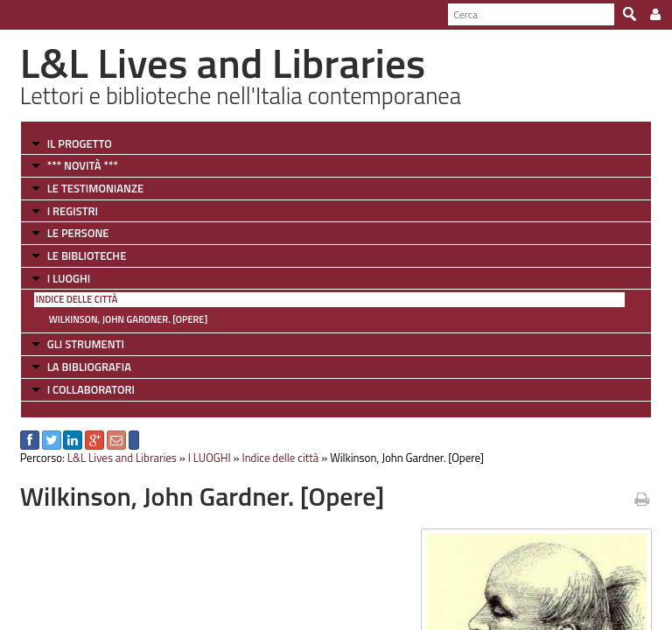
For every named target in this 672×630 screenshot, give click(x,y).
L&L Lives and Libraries (122, 458)
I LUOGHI (69, 278)
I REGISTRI (73, 211)
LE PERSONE (78, 233)
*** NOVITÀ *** (83, 165)
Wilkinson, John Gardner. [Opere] (129, 319)
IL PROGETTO (80, 143)
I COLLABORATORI (91, 389)
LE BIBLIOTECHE (87, 255)
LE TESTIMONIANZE (95, 188)
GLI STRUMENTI (86, 344)
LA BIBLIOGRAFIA (89, 367)
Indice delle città (77, 299)
